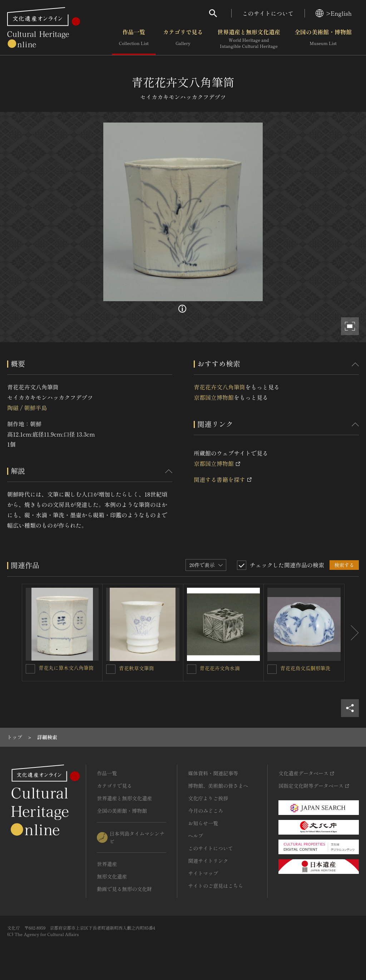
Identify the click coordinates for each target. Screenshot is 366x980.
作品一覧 (134, 39)
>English (334, 13)
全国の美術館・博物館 (323, 39)
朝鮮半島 (35, 408)
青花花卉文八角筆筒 (219, 387)
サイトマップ (203, 873)
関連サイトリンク (208, 861)
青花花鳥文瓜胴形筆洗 (305, 668)
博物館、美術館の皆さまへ (218, 786)
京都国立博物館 (214, 397)
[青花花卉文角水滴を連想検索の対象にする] (192, 669)
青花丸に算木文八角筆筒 (66, 668)
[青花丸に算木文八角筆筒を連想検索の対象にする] (30, 669)
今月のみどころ (206, 811)
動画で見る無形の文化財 (124, 889)
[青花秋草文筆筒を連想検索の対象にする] (111, 669)
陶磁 (13, 408)
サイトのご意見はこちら (216, 886)
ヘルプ (196, 836)
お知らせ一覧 (203, 823)
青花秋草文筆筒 (137, 668)
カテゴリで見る (183, 39)
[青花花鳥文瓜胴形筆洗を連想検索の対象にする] (272, 669)
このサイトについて (268, 13)
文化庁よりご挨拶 (208, 798)
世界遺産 (107, 864)
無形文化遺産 (112, 876)
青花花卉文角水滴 (220, 668)
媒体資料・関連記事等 (213, 773)
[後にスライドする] (352, 633)
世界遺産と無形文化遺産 (249, 39)
